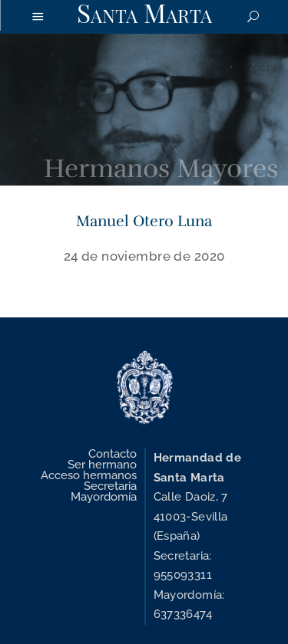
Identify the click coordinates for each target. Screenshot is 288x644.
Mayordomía (104, 497)
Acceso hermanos (89, 475)
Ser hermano (102, 465)
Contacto (113, 454)
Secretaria (110, 486)
